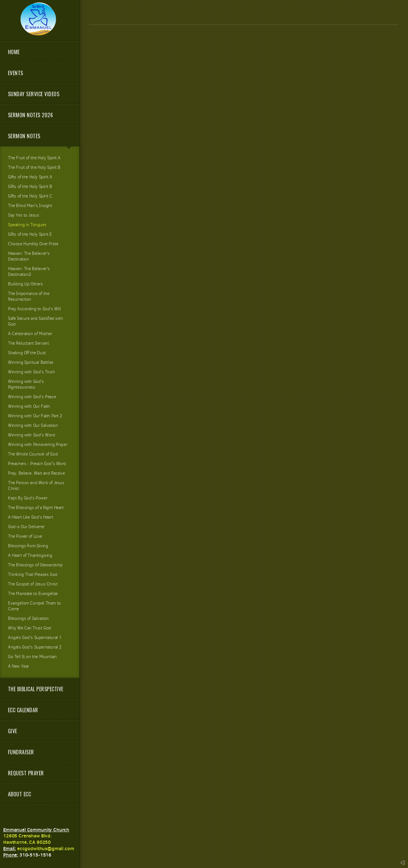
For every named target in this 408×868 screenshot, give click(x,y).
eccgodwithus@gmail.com (46, 848)
